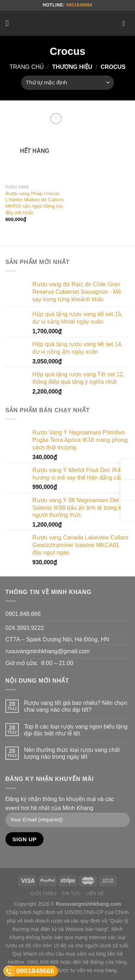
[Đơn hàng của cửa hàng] (67, 83)
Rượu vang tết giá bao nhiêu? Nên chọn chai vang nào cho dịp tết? (76, 706)
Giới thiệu (44, 894)
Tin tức (71, 894)
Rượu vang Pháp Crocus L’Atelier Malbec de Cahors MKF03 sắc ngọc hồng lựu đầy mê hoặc (35, 203)
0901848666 (79, 5)
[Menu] (10, 23)
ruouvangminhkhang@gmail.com (48, 651)
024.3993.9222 (25, 628)
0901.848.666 (23, 614)
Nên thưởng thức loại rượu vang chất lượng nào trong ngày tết (72, 753)
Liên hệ (95, 894)
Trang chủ (27, 67)
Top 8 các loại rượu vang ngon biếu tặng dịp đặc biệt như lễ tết (76, 730)
